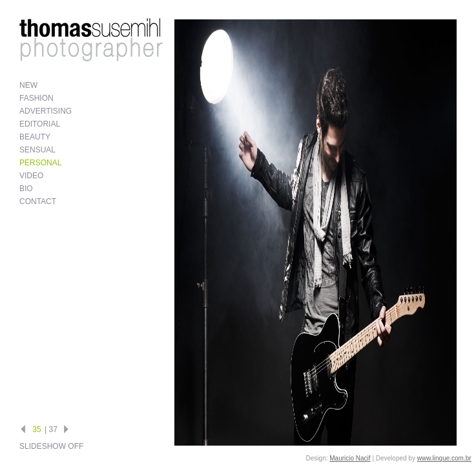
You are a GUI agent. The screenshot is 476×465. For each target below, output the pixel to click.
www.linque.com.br (444, 458)
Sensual (37, 150)
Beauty (35, 137)
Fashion (36, 98)
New (28, 85)
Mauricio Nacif (350, 458)
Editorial (40, 124)
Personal (40, 163)
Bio (26, 189)
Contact (38, 201)
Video (31, 176)
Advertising (46, 111)
